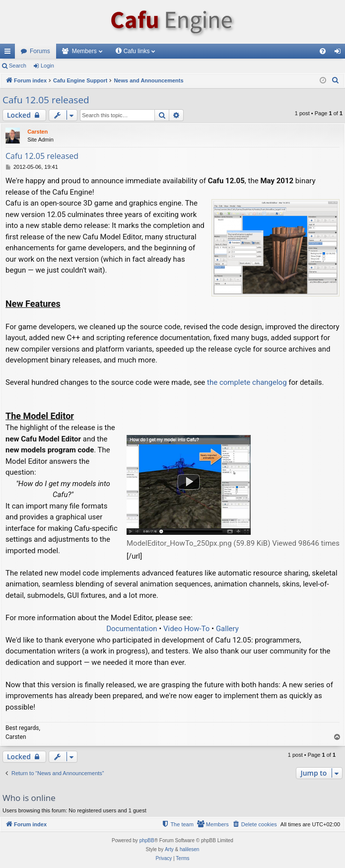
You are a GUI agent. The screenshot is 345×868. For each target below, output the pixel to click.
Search (18, 66)
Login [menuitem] (340, 53)
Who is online (29, 798)
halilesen (189, 849)
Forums (40, 51)
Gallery (227, 629)
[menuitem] (323, 51)
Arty (169, 849)
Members (84, 51)
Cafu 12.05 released (46, 100)
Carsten (37, 132)
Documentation (132, 629)
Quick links (9, 53)
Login (47, 66)
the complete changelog (247, 382)
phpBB (147, 840)
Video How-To (186, 629)
